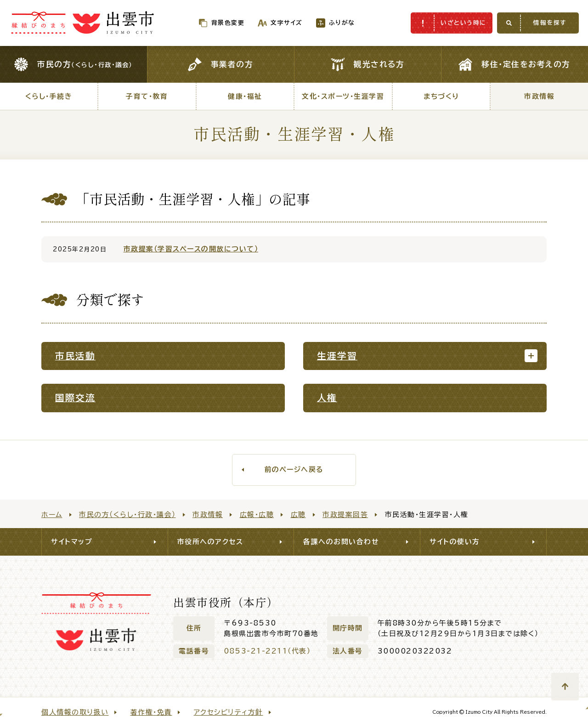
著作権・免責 (151, 712)
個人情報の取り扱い (75, 712)
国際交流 (75, 398)
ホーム (52, 515)
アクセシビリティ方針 (229, 712)
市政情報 (208, 515)
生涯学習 (337, 356)
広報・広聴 (257, 515)
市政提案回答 (345, 515)
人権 (327, 398)
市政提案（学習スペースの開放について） (191, 249)
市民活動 (75, 356)
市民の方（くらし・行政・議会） (127, 515)
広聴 (298, 515)
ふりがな (323, 23)
